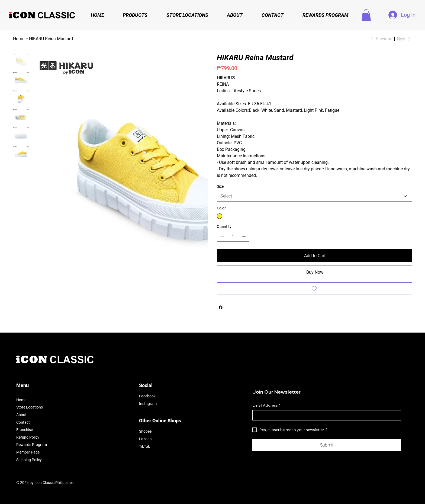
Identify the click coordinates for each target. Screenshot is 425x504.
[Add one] (244, 236)
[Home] (19, 39)
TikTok (144, 446)
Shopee (145, 431)
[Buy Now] (315, 272)
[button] (366, 15)
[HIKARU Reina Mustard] (51, 39)
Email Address (266, 406)
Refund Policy (28, 437)
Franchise (25, 430)
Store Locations (30, 407)
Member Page (28, 452)
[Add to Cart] (315, 256)
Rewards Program (32, 445)
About (21, 415)
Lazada (145, 439)
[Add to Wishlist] (315, 289)
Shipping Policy (29, 460)
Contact (23, 422)
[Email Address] (325, 415)
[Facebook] (221, 307)
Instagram (148, 404)
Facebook (147, 396)
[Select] (315, 196)
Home (21, 400)
